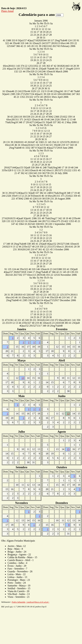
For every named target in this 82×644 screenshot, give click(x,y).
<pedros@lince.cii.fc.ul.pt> (38, 602)
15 (68, 449)
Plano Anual (7, 11)
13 (23, 378)
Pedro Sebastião (19, 602)
